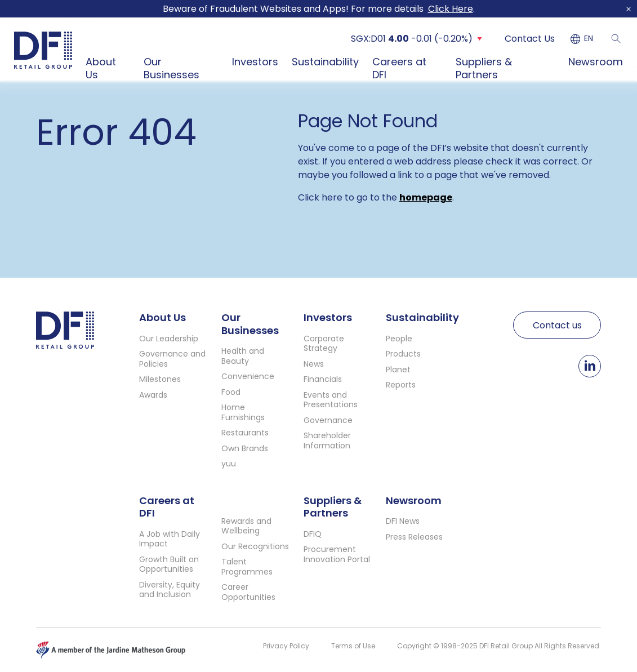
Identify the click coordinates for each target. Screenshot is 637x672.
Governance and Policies (172, 359)
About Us (101, 68)
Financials (323, 379)
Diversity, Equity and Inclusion (170, 590)
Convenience (248, 376)
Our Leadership (169, 339)
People (399, 339)
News (314, 364)
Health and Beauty (243, 356)
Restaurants (245, 433)
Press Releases (414, 537)
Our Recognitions (255, 546)
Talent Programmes (247, 567)
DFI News (403, 521)
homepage (426, 197)
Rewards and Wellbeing (246, 526)
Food (231, 392)
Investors (255, 62)
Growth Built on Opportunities (169, 564)
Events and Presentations (331, 400)
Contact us (557, 325)
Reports (401, 385)
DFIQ (313, 534)
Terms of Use (353, 646)
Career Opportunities (248, 592)
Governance (328, 420)
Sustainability (325, 62)
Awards (153, 395)
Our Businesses (171, 68)
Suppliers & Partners (484, 68)
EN (589, 39)
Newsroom (596, 62)
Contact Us (530, 39)
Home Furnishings (243, 412)
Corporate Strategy (324, 344)
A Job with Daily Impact (170, 539)
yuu (229, 464)
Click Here (451, 9)
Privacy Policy (286, 646)
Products (403, 354)
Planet (398, 370)
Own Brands (245, 448)
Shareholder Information (327, 440)
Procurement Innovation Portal (337, 554)
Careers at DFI (399, 68)
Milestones (160, 379)
